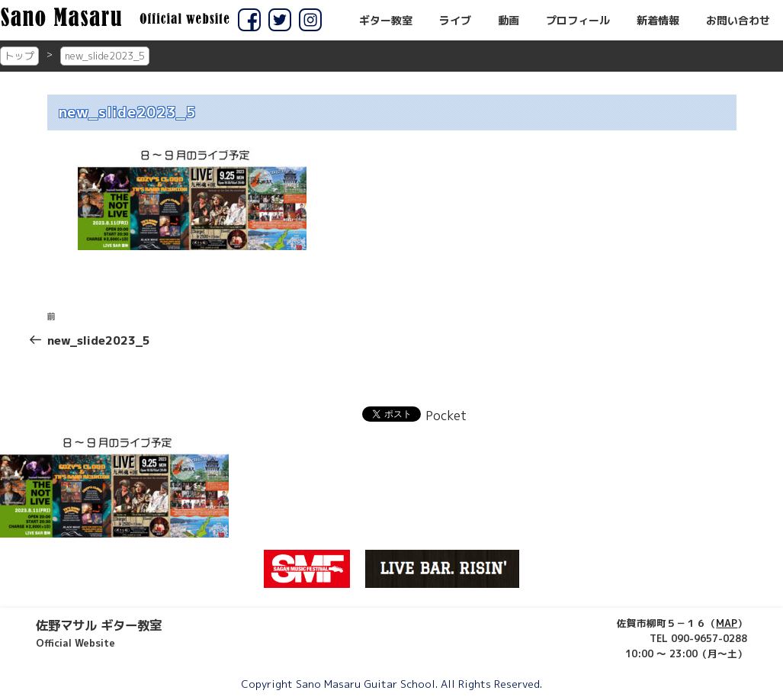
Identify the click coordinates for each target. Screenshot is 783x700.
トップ (19, 56)
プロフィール (578, 21)
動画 (509, 21)
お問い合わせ (738, 21)
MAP (727, 623)
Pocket (446, 416)
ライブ (455, 21)
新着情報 (658, 21)
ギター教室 (386, 21)
